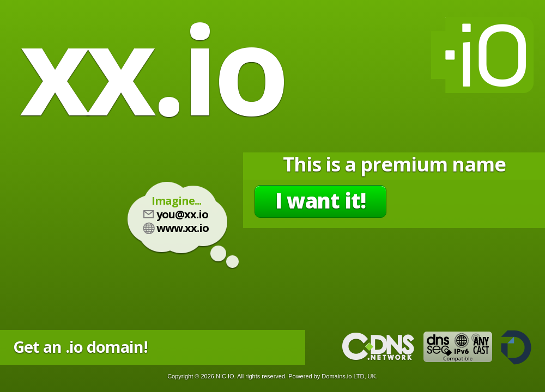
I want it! (320, 200)
